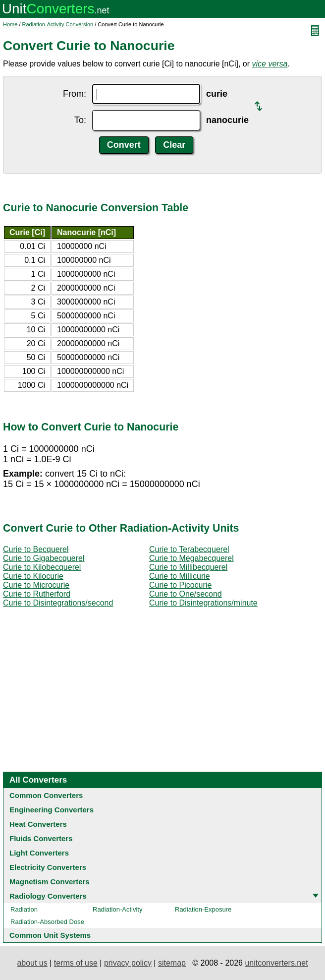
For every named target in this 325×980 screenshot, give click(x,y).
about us (32, 963)
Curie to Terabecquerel (189, 549)
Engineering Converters (52, 810)
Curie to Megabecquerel (191, 558)
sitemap (172, 963)
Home (10, 24)
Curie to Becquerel (36, 549)
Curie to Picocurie (180, 585)
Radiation (24, 909)
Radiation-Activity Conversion (58, 24)
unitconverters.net (276, 963)
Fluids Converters (41, 838)
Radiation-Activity (117, 909)
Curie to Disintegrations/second (58, 603)
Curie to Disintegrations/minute (203, 603)
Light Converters (39, 853)
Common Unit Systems (50, 935)
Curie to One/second (186, 594)
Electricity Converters (48, 867)
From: (75, 94)
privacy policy (128, 963)
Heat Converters (38, 824)
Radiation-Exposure (203, 909)
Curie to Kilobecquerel (42, 567)
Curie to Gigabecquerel (44, 558)
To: (80, 120)
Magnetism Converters (50, 882)
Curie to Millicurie (180, 576)
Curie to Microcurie (36, 585)
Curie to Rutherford (37, 594)
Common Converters (46, 795)
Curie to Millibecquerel (188, 567)
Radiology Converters (48, 896)
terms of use (76, 963)
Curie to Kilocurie (33, 576)
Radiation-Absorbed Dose (47, 922)
